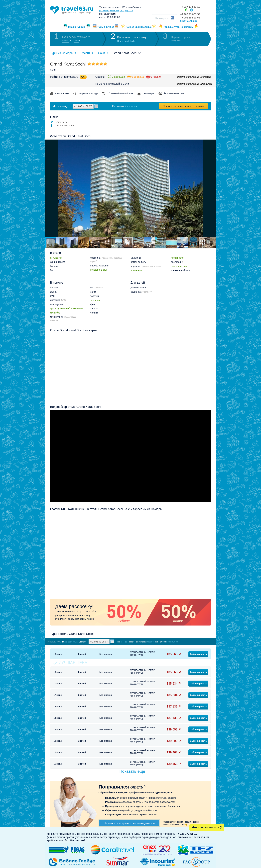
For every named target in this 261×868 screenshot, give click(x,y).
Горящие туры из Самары (178, 27)
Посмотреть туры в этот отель (183, 106)
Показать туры (194, 642)
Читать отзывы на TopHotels (193, 77)
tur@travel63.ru (189, 21)
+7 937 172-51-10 (190, 7)
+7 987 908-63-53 (190, 14)
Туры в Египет (106, 27)
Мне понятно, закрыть (205, 827)
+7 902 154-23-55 (190, 18)
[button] (213, 188)
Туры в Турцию (77, 27)
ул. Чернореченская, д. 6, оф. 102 (116, 10)
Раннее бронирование (139, 27)
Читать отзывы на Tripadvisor (194, 84)
